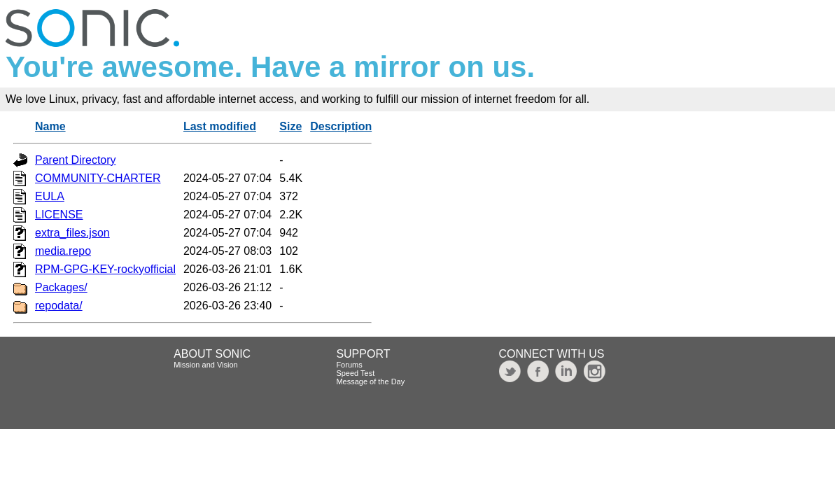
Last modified (220, 126)
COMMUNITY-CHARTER (98, 178)
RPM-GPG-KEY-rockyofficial (105, 269)
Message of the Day (370, 381)
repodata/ (59, 306)
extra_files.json (72, 233)
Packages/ (61, 287)
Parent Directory (76, 160)
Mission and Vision (206, 365)
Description (341, 126)
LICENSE (59, 215)
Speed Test (355, 373)
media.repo (63, 251)
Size (290, 126)
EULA (50, 196)
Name (50, 126)
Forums (349, 365)
